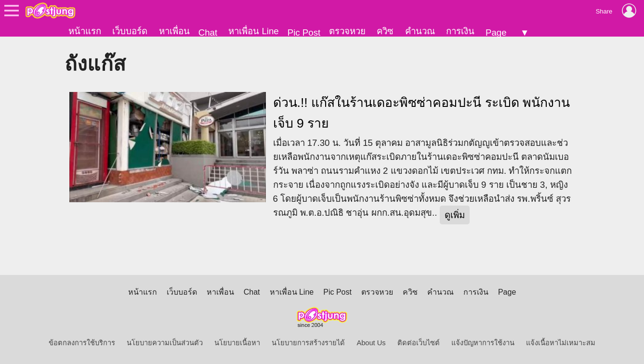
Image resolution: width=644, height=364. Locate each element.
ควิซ (385, 31)
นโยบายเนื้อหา (237, 343)
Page (496, 32)
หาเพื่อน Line (253, 31)
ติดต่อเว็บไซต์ (419, 343)
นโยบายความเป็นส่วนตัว (165, 343)
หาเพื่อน (174, 31)
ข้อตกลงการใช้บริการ (82, 343)
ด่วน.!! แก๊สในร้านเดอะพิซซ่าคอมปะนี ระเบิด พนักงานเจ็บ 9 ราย (421, 113)
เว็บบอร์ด (130, 31)
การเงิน (460, 31)
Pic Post (304, 32)
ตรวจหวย (347, 31)
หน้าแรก (85, 31)
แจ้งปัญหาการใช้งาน (483, 343)
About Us (371, 343)
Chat (208, 32)
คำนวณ (420, 31)
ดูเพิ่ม (455, 215)
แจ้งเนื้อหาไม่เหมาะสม (561, 343)
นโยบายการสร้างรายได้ (308, 343)
